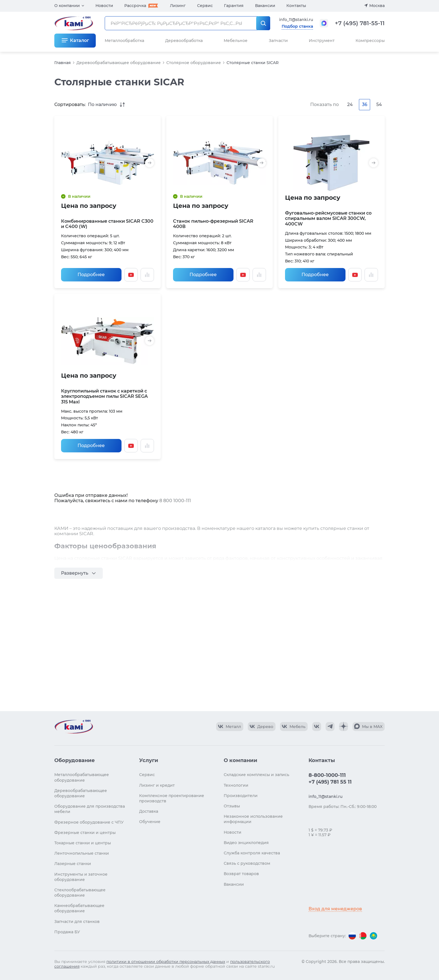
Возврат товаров (241, 874)
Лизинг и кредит (157, 785)
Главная (63, 63)
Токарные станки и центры (83, 843)
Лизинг (178, 6)
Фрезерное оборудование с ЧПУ (89, 822)
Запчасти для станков (77, 922)
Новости (104, 6)
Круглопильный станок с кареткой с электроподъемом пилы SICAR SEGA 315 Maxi (104, 396)
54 (379, 104)
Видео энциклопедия (246, 843)
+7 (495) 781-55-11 (360, 23)
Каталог (80, 40)
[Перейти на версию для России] (352, 936)
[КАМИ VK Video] (230, 727)
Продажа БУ (67, 932)
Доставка (149, 811)
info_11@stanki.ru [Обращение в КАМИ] (296, 20)
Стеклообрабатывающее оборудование (80, 893)
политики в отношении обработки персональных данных (166, 962)
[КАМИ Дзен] (344, 727)
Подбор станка (297, 26)
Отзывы (232, 806)
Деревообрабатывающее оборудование (119, 63)
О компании (67, 6)
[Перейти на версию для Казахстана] (373, 936)
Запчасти (278, 41)
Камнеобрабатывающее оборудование (79, 908)
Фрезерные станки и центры (85, 833)
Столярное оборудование (194, 63)
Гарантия (234, 6)
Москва (377, 6)
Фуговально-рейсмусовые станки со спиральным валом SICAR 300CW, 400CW (328, 218)
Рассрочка (135, 6)
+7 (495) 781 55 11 (330, 782)
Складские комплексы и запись (256, 775)
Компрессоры (370, 41)
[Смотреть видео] (131, 275)
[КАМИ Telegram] (330, 727)
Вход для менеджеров (335, 909)
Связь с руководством (247, 863)
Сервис (205, 6)
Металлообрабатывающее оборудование (82, 777)
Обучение (150, 822)
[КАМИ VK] (317, 727)
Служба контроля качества (252, 853)
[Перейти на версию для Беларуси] (363, 936)
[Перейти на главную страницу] (74, 727)
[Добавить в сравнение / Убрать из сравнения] (147, 275)
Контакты (296, 6)
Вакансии (265, 6)
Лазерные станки (73, 864)
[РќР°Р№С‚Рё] (263, 23)
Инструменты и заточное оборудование (81, 877)
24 (350, 104)
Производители (241, 796)
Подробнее (91, 275)
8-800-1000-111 (327, 775)
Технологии (236, 785)
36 (365, 104)
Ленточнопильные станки (82, 853)
